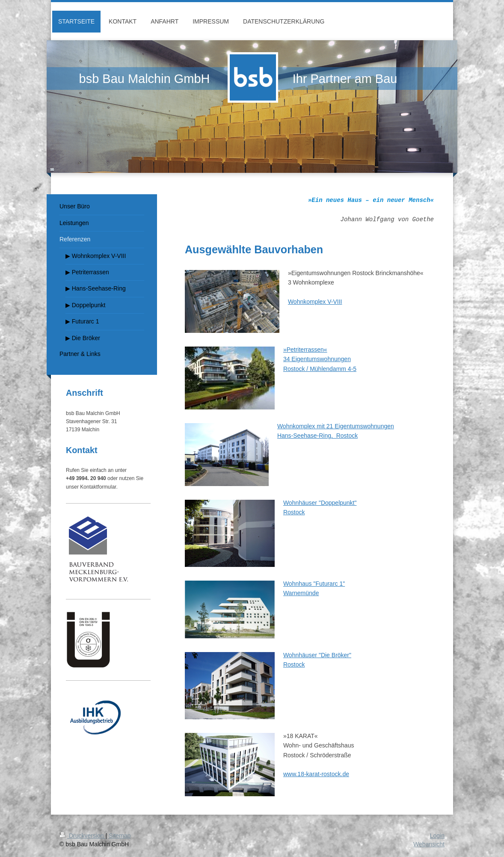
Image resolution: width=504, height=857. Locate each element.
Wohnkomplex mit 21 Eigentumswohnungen (336, 426)
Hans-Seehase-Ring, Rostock (317, 436)
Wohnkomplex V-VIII (315, 302)
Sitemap (120, 836)
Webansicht (429, 844)
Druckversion (82, 836)
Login (437, 836)
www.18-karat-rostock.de (316, 774)
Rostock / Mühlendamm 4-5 (320, 369)
